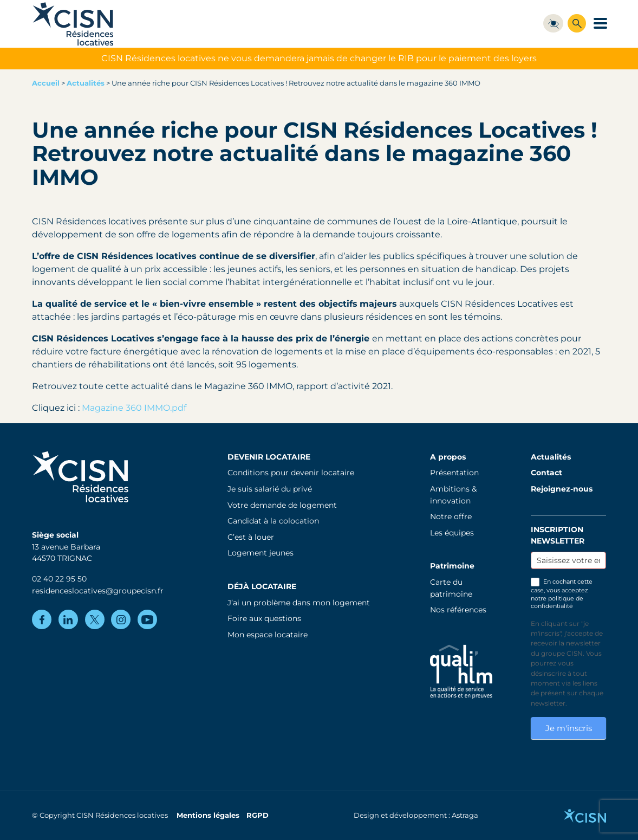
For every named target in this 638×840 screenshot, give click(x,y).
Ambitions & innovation (453, 495)
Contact (546, 473)
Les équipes (452, 533)
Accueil (46, 83)
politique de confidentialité (557, 602)
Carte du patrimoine (451, 588)
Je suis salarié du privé (270, 489)
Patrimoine (452, 566)
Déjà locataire (262, 586)
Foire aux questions (264, 618)
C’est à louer (251, 537)
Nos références (458, 610)
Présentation (454, 473)
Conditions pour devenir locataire (291, 473)
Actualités (86, 83)
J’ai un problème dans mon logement (299, 603)
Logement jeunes (261, 553)
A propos (448, 457)
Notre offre (451, 516)
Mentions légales (208, 815)
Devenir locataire (269, 457)
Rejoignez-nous (562, 489)
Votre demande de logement (282, 505)
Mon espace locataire (268, 635)
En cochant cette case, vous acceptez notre (562, 594)
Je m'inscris (569, 728)
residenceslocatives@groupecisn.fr (98, 591)
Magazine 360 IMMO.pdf (134, 408)
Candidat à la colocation (273, 521)
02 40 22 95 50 (59, 579)
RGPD (258, 815)
